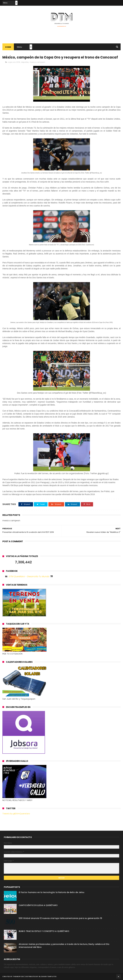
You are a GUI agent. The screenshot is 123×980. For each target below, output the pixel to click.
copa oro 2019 (14, 62)
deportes (25, 62)
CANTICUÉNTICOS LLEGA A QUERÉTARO (38, 905)
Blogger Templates (48, 976)
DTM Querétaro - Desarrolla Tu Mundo (29, 576)
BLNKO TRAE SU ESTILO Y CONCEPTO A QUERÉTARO (44, 931)
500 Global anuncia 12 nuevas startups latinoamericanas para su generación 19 (60, 918)
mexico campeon (37, 62)
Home (8, 47)
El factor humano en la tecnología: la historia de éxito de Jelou (51, 892)
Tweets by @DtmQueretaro (16, 814)
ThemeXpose (19, 976)
